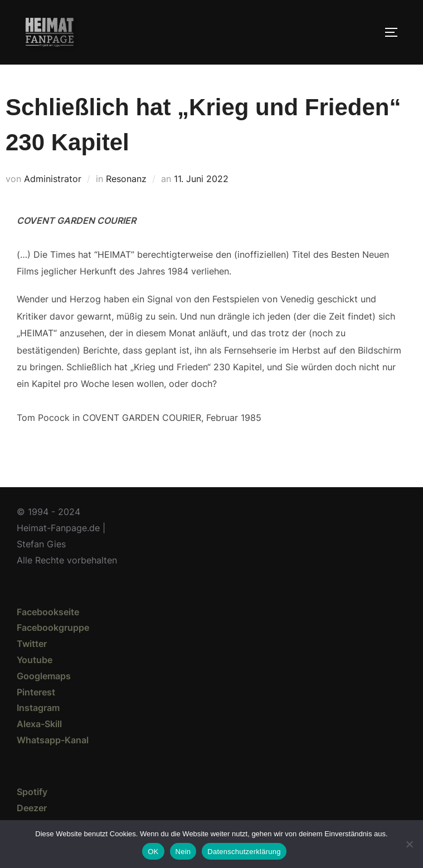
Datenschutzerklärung (244, 852)
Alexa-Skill (39, 724)
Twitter (32, 644)
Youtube (35, 660)
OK (153, 852)
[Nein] (409, 844)
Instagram (38, 708)
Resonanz (126, 179)
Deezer (32, 808)
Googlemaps (44, 676)
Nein (183, 852)
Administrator (53, 179)
